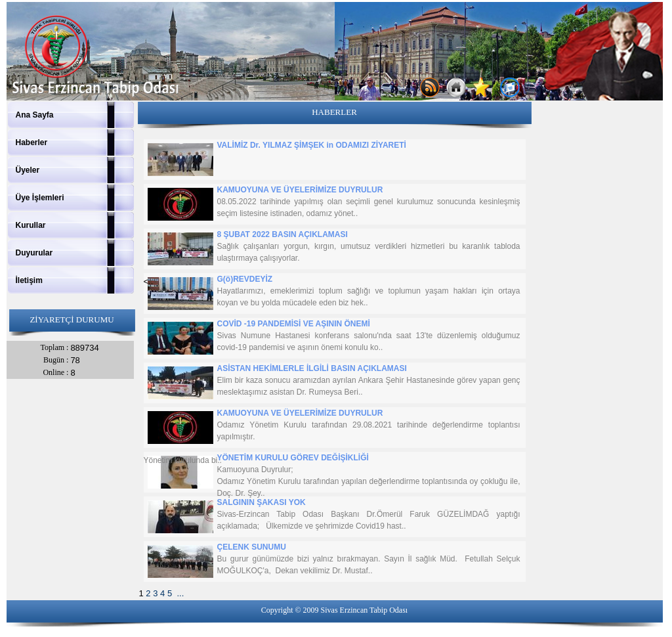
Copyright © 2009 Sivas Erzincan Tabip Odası (334, 610)
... (180, 593)
